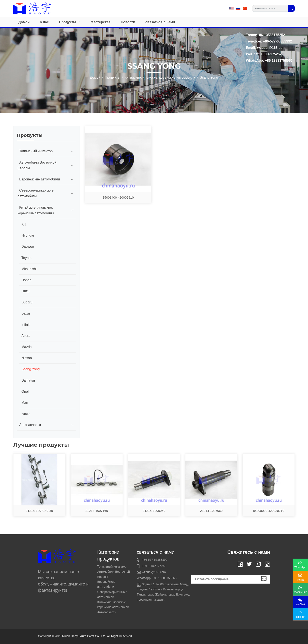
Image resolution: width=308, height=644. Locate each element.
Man (25, 403)
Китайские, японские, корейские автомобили (36, 210)
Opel (25, 392)
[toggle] (72, 151)
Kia (24, 224)
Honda (26, 280)
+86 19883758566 (164, 578)
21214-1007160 (97, 511)
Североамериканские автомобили (36, 193)
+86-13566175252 (154, 566)
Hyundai (28, 235)
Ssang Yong (30, 369)
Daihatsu (28, 380)
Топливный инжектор (36, 151)
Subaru (27, 302)
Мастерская (101, 22)
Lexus (26, 313)
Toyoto (26, 258)
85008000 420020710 (269, 511)
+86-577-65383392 (155, 560)
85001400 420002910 (118, 197)
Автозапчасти (30, 425)
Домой (24, 22)
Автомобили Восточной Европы (37, 165)
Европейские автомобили (40, 179)
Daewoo (28, 247)
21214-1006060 (154, 511)
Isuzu (25, 291)
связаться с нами (160, 22)
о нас (44, 22)
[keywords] (270, 8)
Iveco (25, 414)
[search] (291, 8)
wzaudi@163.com (154, 572)
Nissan (27, 358)
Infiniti (26, 325)
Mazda (27, 347)
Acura (26, 336)
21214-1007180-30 (39, 511)
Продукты (68, 22)
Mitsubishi (29, 269)
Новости (128, 22)
